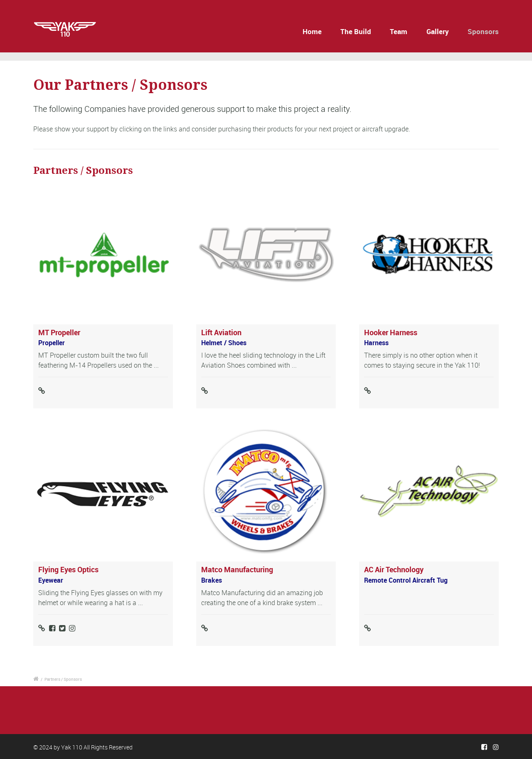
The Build (356, 31)
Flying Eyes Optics (68, 569)
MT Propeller (59, 332)
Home (312, 31)
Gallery (438, 31)
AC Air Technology (394, 569)
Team (399, 31)
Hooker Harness (391, 332)
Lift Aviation (221, 332)
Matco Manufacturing (237, 569)
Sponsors (483, 31)
